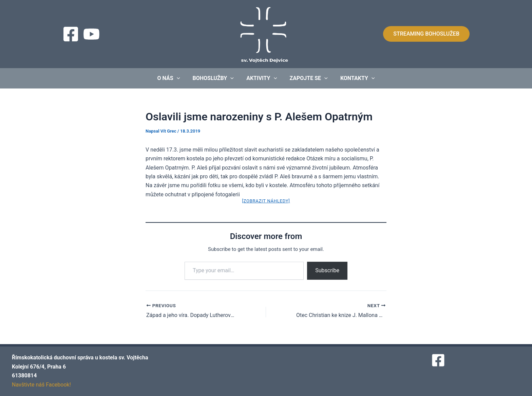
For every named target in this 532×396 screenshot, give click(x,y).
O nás (172, 78)
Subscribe (327, 270)
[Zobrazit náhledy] (266, 201)
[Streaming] (91, 34)
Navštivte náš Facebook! (41, 385)
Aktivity (262, 78)
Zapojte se (307, 78)
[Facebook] (71, 34)
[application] (180, 78)
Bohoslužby (215, 78)
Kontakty (354, 78)
